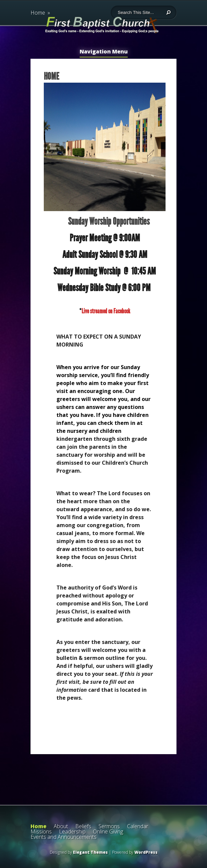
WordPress (146, 852)
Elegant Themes (90, 852)
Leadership (72, 831)
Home (38, 826)
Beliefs (83, 826)
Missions (41, 831)
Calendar (138, 826)
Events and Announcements (64, 837)
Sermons (109, 826)
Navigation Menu (104, 52)
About (61, 826)
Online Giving (108, 831)
